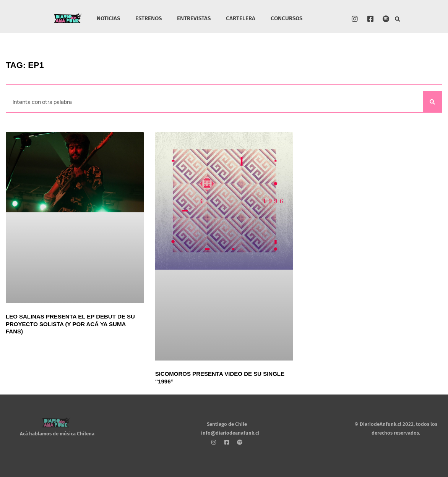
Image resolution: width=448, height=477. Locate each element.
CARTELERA (241, 18)
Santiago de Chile (227, 424)
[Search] (432, 102)
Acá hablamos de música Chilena (57, 434)
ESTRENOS (149, 18)
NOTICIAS (108, 18)
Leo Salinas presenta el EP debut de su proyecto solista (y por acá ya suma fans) (70, 324)
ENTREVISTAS (194, 18)
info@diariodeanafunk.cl (230, 433)
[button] (398, 19)
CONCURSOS (286, 18)
